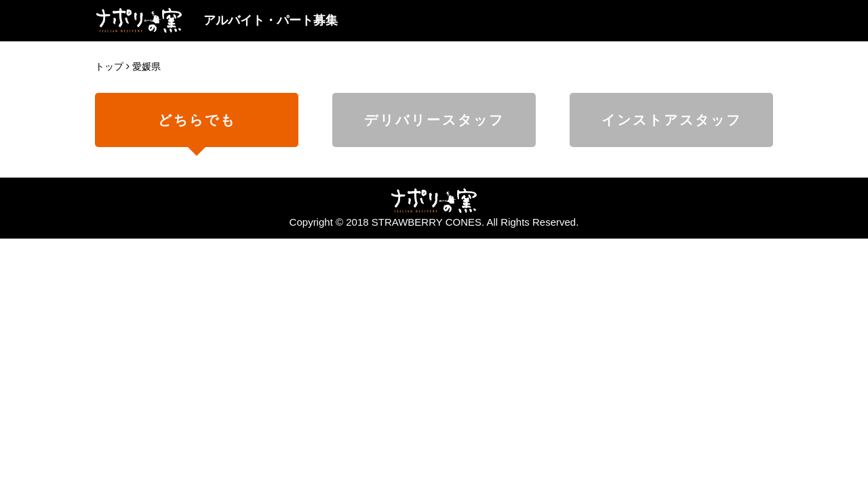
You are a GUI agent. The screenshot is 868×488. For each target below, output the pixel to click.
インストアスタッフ (672, 120)
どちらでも (197, 120)
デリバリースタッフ (434, 120)
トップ (109, 66)
